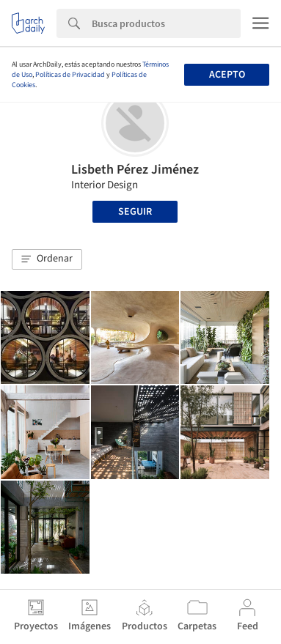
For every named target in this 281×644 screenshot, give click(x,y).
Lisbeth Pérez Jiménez (135, 170)
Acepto (227, 75)
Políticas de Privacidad (70, 75)
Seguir (135, 212)
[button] (47, 259)
